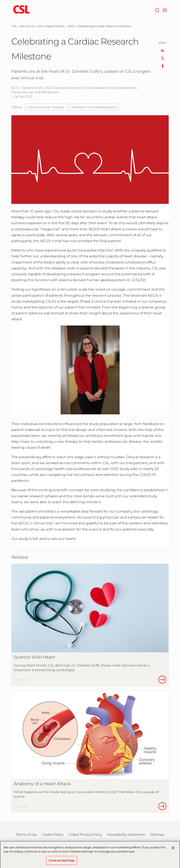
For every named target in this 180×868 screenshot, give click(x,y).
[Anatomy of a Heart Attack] (90, 751)
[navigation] (165, 10)
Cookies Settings (62, 862)
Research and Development (94, 107)
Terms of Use (26, 834)
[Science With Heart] (90, 625)
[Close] (173, 850)
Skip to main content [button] (0, 0)
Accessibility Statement (126, 834)
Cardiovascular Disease (46, 107)
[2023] (70, 26)
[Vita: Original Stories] (51, 26)
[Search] (157, 10)
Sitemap (157, 834)
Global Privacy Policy (85, 834)
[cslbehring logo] (21, 10)
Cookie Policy (53, 834)
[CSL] (14, 26)
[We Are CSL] (27, 26)
